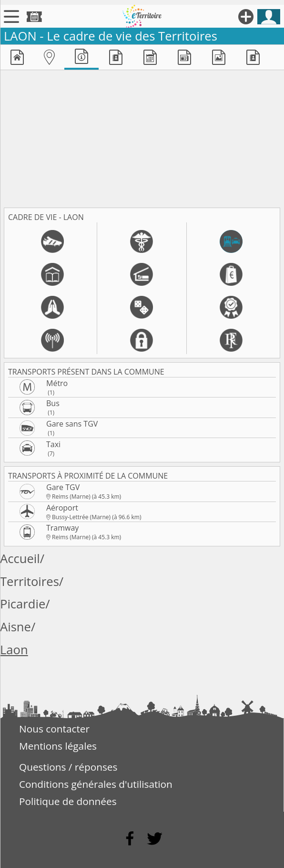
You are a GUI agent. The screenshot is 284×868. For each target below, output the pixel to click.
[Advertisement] (142, 137)
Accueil (20, 559)
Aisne (15, 627)
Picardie (23, 604)
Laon (14, 650)
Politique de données (68, 801)
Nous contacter (54, 729)
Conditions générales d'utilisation (96, 784)
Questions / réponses (68, 767)
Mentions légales (58, 746)
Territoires (30, 581)
